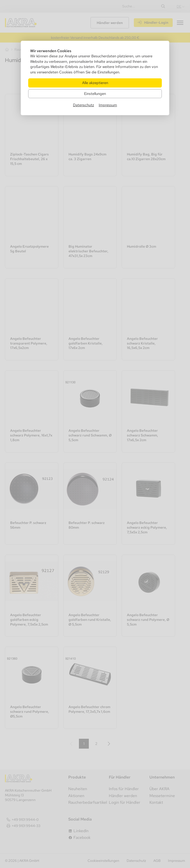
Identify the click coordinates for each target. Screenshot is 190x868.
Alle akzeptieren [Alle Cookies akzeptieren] (95, 83)
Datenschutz (83, 105)
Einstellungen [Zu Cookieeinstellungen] (95, 94)
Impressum (108, 105)
